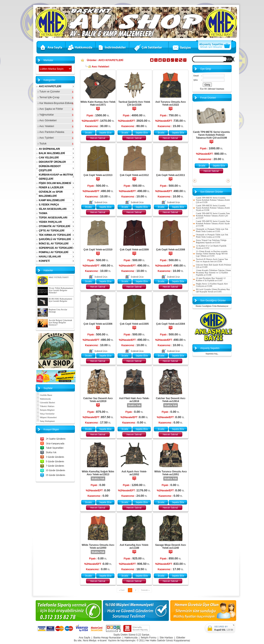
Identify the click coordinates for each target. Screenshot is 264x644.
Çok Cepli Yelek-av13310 (98, 250)
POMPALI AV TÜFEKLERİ (54, 252)
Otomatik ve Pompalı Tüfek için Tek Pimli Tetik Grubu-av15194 (212, 236)
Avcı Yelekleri (46, 126)
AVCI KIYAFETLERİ (50, 86)
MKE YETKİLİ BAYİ (59, 277)
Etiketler (181, 638)
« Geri (122, 590)
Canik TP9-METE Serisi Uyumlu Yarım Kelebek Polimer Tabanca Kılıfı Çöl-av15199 (212, 135)
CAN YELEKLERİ (49, 158)
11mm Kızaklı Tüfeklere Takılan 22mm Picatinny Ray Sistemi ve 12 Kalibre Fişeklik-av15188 (213, 273)
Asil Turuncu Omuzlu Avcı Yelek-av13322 (171, 103)
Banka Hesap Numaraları (107, 638)
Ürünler (92, 60)
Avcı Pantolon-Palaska (51, 132)
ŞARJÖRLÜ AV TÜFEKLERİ (55, 239)
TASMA (43, 213)
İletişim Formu (149, 638)
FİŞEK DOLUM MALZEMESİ (55, 183)
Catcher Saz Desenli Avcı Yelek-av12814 (171, 400)
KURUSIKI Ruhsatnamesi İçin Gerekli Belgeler (60, 300)
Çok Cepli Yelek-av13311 (171, 175)
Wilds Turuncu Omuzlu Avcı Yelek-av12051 (170, 473)
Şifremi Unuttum (216, 89)
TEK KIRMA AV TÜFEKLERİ (55, 235)
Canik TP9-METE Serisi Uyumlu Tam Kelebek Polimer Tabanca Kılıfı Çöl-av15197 (213, 216)
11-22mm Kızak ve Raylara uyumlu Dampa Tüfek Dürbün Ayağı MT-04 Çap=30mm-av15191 (212, 254)
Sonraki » (145, 590)
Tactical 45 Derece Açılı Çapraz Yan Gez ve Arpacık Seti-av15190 (212, 260)
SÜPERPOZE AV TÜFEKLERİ (56, 248)
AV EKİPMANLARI (49, 149)
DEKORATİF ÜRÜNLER (52, 162)
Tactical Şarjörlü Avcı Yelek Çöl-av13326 (134, 103)
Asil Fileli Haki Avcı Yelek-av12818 (134, 400)
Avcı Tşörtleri (46, 138)
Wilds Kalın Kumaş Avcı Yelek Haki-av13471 (98, 103)
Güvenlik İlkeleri (46, 403)
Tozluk (42, 144)
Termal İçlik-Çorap (48, 97)
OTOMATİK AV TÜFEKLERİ (54, 226)
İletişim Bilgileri (45, 410)
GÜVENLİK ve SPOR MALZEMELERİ (51, 194)
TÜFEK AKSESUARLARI (53, 218)
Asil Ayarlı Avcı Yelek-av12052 (134, 473)
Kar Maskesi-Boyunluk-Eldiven (55, 103)
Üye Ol (203, 89)
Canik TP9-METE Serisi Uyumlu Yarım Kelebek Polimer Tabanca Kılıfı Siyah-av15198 (213, 208)
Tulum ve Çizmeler (49, 92)
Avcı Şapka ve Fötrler (50, 109)
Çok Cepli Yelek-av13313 (98, 175)
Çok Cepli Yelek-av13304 (171, 324)
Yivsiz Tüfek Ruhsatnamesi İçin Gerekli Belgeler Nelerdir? (61, 290)
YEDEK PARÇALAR (50, 222)
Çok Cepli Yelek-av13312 (134, 175)
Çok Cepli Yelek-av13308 (171, 250)
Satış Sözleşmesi (45, 421)
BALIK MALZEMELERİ (52, 153)
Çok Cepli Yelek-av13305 (134, 324)
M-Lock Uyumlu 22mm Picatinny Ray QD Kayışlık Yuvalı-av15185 (213, 290)
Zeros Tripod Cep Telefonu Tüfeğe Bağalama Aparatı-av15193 (211, 241)
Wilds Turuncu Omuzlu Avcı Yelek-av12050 (98, 546)
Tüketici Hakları (45, 406)
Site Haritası (166, 638)
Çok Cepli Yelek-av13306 (98, 324)
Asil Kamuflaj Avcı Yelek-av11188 (134, 546)
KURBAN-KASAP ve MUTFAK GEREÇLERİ (56, 177)
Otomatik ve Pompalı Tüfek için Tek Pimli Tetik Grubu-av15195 (212, 230)
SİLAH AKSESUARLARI (53, 209)
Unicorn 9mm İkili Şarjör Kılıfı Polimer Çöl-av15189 (214, 266)
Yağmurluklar (46, 115)
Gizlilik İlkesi (44, 395)
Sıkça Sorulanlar (45, 414)
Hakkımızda (43, 399)
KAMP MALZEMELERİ (52, 200)
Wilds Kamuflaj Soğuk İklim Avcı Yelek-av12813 (98, 473)
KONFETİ (44, 261)
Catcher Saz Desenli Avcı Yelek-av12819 (98, 400)
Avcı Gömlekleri (47, 120)
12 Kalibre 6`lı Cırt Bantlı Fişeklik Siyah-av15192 (211, 247)
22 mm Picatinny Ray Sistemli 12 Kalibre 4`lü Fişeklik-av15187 (211, 279)
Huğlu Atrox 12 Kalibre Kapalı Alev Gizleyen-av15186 (212, 285)
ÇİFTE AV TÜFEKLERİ (52, 231)
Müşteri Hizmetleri (46, 417)
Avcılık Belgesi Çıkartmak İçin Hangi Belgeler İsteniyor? (60, 323)
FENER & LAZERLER (51, 188)
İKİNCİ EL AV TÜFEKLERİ (54, 244)
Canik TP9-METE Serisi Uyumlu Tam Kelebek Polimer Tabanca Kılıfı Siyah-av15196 (213, 224)
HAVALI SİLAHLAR (50, 257)
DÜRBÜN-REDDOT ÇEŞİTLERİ (50, 168)
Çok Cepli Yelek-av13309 (134, 250)
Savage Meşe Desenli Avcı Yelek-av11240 (170, 546)
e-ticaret (102, 640)
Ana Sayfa (84, 638)
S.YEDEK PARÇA (49, 205)
